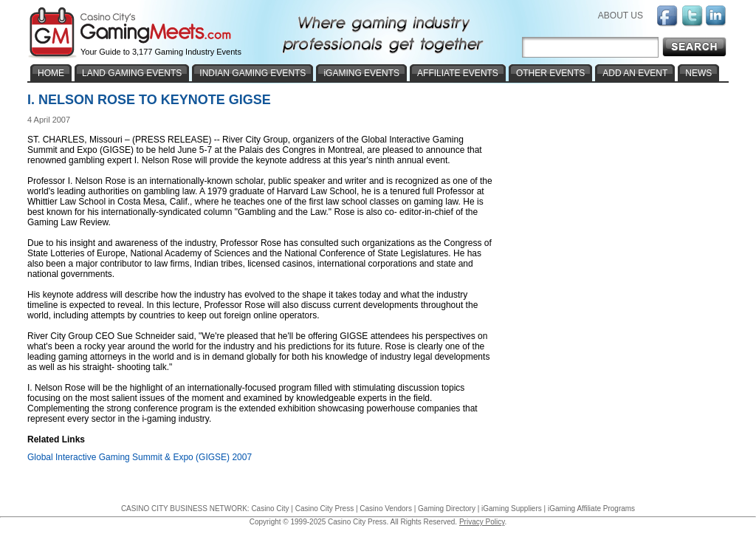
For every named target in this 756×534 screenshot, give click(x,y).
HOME (51, 73)
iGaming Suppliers (512, 509)
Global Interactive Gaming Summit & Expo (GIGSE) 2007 (140, 457)
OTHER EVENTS (550, 73)
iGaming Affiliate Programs (591, 509)
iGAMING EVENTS (361, 73)
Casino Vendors (386, 509)
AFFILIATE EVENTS (458, 73)
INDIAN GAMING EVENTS (252, 73)
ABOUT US (621, 16)
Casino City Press (324, 509)
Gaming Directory (447, 509)
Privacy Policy (482, 522)
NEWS (698, 73)
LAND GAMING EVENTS (132, 73)
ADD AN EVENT (635, 73)
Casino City (270, 509)
